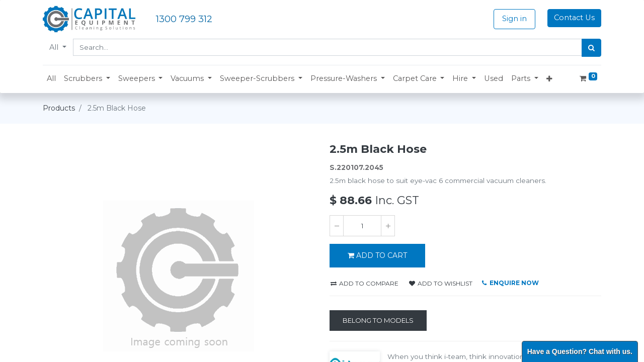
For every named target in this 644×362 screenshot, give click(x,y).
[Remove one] (337, 226)
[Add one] (388, 226)
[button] (87, 79)
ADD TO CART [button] (377, 255)
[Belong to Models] (378, 321)
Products (59, 108)
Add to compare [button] (365, 283)
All (55, 47)
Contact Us (574, 18)
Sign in (514, 19)
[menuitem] (51, 79)
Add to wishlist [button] (441, 283)
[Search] (591, 48)
